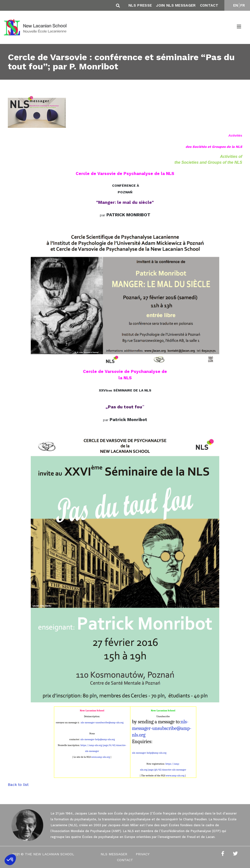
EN (236, 5)
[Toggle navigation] (239, 27)
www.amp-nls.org (101, 757)
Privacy (143, 854)
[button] (10, 860)
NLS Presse (140, 5)
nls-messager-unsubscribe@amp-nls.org (102, 722)
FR (243, 5)
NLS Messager (114, 854)
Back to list (18, 785)
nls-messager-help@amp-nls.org (98, 739)
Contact (209, 5)
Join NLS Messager (176, 5)
